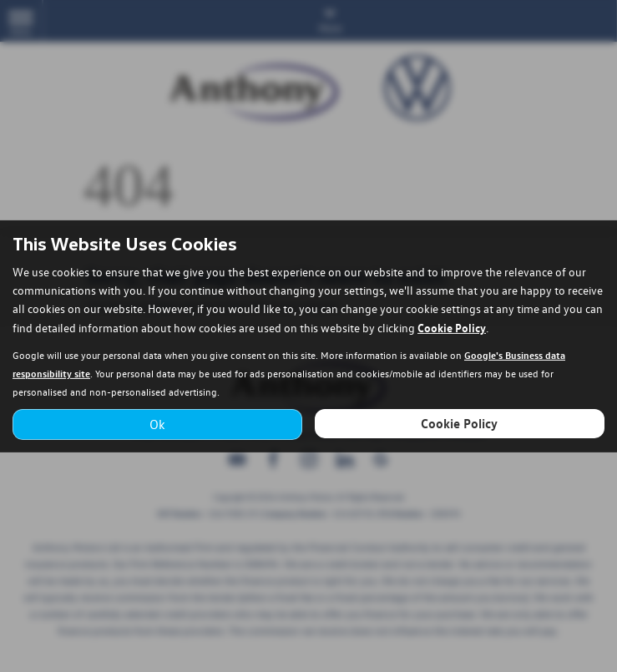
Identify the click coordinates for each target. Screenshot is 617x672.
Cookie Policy (452, 327)
